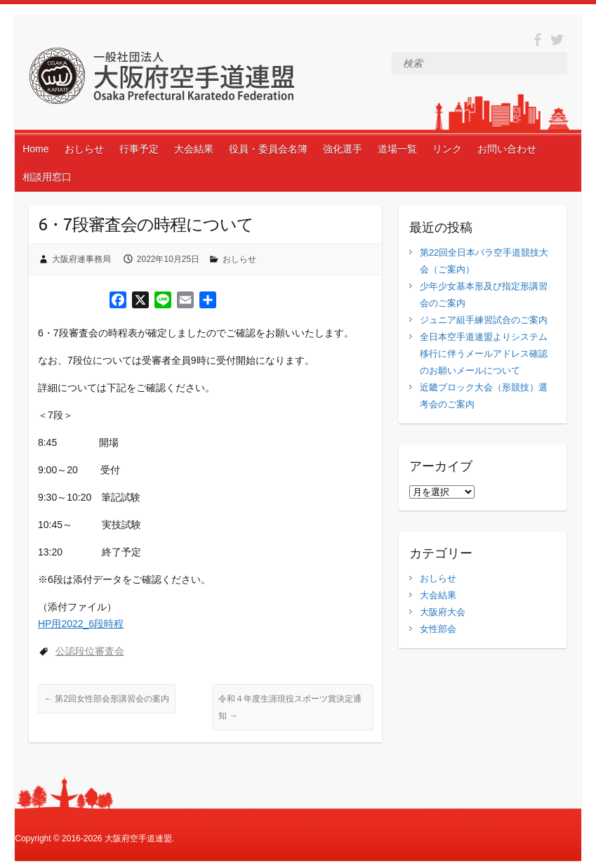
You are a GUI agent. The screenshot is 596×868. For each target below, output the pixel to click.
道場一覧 (397, 149)
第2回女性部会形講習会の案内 (107, 699)
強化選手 (343, 149)
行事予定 (139, 149)
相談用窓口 (47, 177)
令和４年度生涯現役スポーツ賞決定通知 (290, 707)
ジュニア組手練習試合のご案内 (484, 320)
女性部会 (438, 629)
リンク (447, 149)
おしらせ (84, 149)
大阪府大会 (443, 612)
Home (35, 149)
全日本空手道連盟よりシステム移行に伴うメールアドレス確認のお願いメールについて (484, 354)
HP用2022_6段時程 (81, 624)
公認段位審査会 (90, 651)
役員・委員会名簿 (268, 149)
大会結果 (194, 149)
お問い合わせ (507, 149)
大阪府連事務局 (81, 259)
